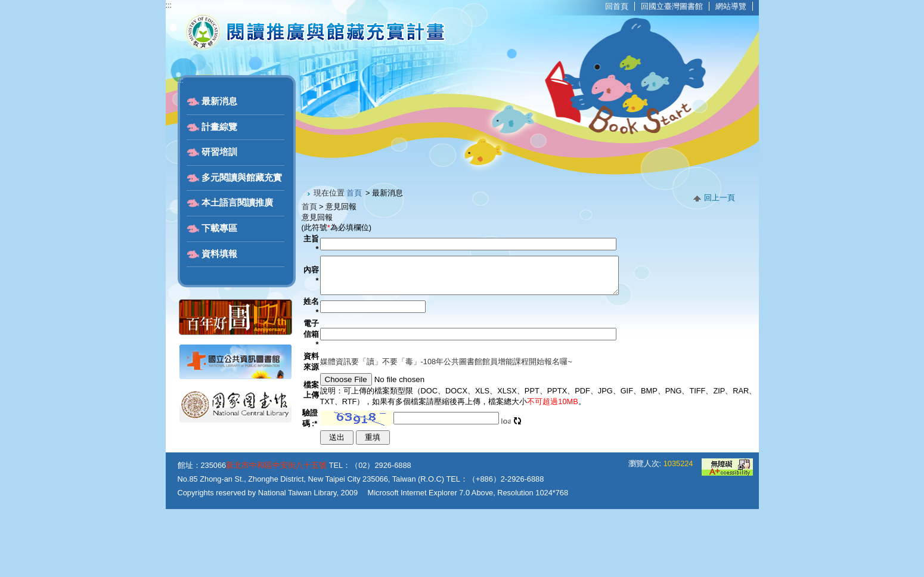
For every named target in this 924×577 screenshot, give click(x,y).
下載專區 (219, 228)
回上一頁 (720, 198)
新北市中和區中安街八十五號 (276, 533)
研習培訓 (219, 152)
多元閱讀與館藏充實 (242, 178)
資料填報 (219, 254)
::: (169, 5)
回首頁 (617, 6)
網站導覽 (731, 6)
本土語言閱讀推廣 (237, 203)
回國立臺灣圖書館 (672, 6)
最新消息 (219, 101)
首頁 (354, 193)
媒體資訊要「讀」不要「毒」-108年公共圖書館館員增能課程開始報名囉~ (444, 390)
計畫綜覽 (219, 127)
